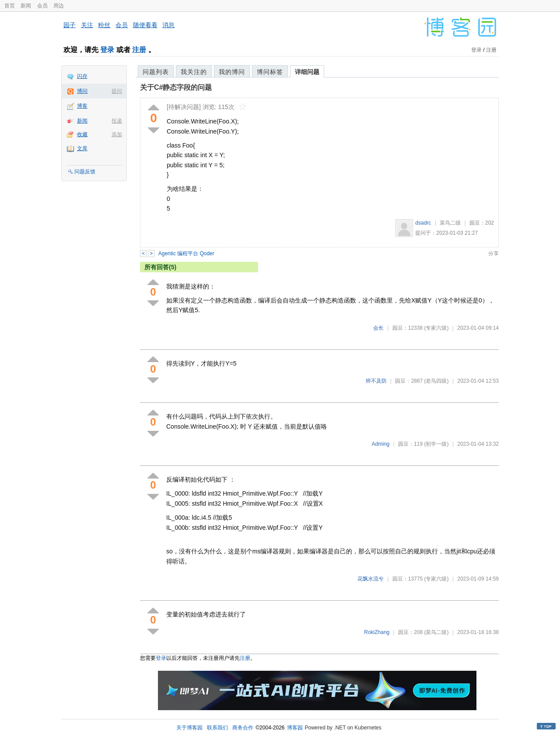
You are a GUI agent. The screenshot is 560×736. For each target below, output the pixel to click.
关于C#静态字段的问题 (176, 87)
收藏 (82, 134)
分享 (493, 254)
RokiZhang (377, 632)
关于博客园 (189, 728)
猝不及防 (376, 381)
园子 (70, 25)
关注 (87, 25)
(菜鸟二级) (436, 632)
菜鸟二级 (450, 223)
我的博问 (232, 72)
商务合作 (243, 728)
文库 (82, 148)
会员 (42, 6)
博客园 (295, 728)
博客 (82, 106)
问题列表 (156, 72)
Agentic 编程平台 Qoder (186, 254)
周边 (59, 6)
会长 (378, 328)
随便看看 (145, 25)
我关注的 (194, 72)
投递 (117, 121)
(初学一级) (436, 444)
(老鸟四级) (436, 381)
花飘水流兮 (371, 579)
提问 (117, 91)
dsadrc (423, 223)
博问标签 (270, 72)
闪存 (82, 76)
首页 (10, 6)
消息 (168, 25)
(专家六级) (436, 328)
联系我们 (217, 728)
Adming (381, 444)
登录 (107, 50)
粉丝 (104, 25)
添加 (117, 134)
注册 (139, 50)
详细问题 (307, 72)
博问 (82, 91)
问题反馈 (85, 172)
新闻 (26, 6)
